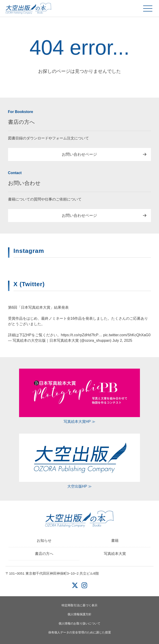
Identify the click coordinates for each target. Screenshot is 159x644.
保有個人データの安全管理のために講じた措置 (80, 632)
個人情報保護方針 (79, 614)
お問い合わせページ (79, 154)
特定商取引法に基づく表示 (79, 605)
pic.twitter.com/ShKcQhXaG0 (127, 335)
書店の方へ (44, 554)
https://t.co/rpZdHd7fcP (80, 335)
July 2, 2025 (122, 340)
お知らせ (44, 541)
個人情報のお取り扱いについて (79, 623)
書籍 (115, 541)
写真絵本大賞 (115, 554)
